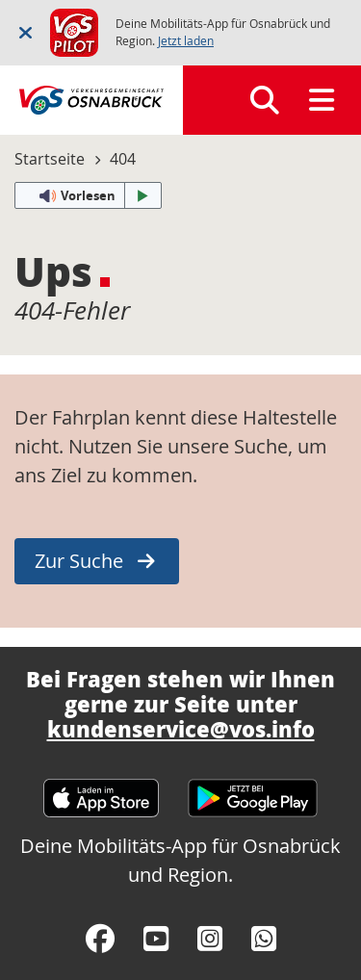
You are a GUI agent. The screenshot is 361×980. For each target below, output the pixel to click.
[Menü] (322, 100)
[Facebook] (100, 939)
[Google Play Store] (253, 789)
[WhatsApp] (264, 939)
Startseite (50, 159)
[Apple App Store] (101, 789)
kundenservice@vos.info (181, 729)
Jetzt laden (186, 41)
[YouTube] (156, 939)
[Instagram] (210, 939)
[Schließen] (26, 32)
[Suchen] (265, 100)
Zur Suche (79, 561)
